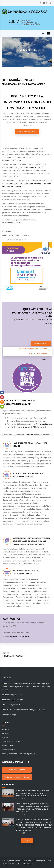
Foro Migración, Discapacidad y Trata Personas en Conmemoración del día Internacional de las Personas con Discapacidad (32, 808)
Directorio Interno (8, 750)
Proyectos (6, 729)
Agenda (5, 737)
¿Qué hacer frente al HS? (11, 742)
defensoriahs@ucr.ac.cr (11, 160)
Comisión (29, 435)
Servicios (5, 733)
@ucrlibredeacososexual (11, 223)
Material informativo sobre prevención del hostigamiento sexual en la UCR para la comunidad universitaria (32, 541)
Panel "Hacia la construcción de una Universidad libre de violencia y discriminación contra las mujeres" (32, 793)
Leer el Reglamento (26, 132)
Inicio (27, 54)
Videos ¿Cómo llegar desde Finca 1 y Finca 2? (19, 754)
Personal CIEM (7, 746)
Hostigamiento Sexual (13, 656)
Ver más (27, 841)
